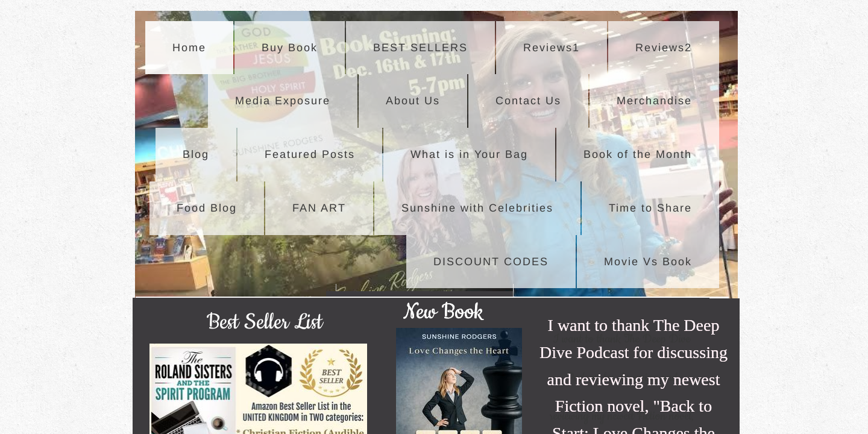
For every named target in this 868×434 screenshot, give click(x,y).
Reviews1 (552, 48)
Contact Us (528, 101)
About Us (413, 101)
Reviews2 (664, 48)
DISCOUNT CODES (491, 262)
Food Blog (207, 208)
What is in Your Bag (469, 154)
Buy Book (290, 48)
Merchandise (654, 101)
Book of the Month (638, 154)
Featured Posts (310, 154)
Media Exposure (283, 101)
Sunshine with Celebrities (477, 208)
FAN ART (319, 208)
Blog (196, 154)
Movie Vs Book (648, 262)
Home (189, 48)
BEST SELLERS (420, 48)
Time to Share (650, 208)
